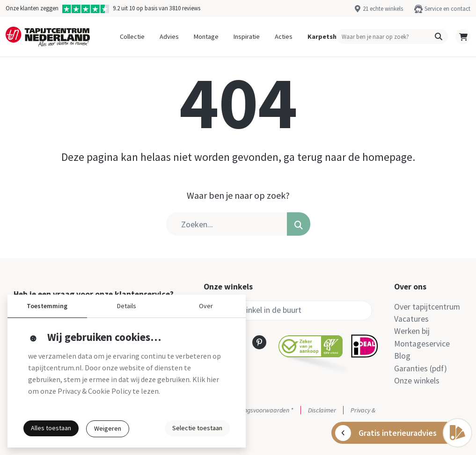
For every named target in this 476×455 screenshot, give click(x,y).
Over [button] (206, 306)
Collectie (132, 36)
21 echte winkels (383, 8)
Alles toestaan (51, 428)
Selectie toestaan (197, 428)
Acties (284, 36)
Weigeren (108, 428)
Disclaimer (322, 410)
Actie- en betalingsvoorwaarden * (249, 410)
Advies (169, 36)
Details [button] (127, 306)
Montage (206, 36)
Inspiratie (247, 36)
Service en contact (447, 8)
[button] (439, 36)
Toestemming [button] (47, 306)
